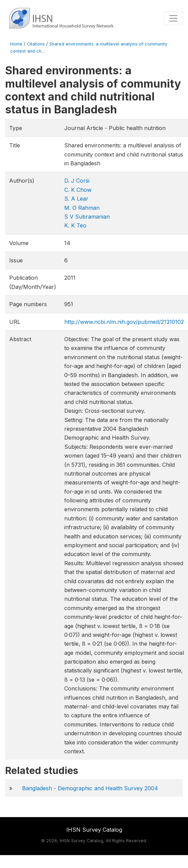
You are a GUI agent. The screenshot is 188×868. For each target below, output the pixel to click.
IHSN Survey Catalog (94, 830)
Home (16, 44)
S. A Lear (76, 199)
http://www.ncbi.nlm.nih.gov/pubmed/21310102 (124, 322)
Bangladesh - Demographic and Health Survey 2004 (90, 788)
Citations (36, 44)
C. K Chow (78, 190)
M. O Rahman (82, 208)
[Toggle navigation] (173, 18)
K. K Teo (75, 225)
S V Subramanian (87, 217)
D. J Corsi (77, 181)
